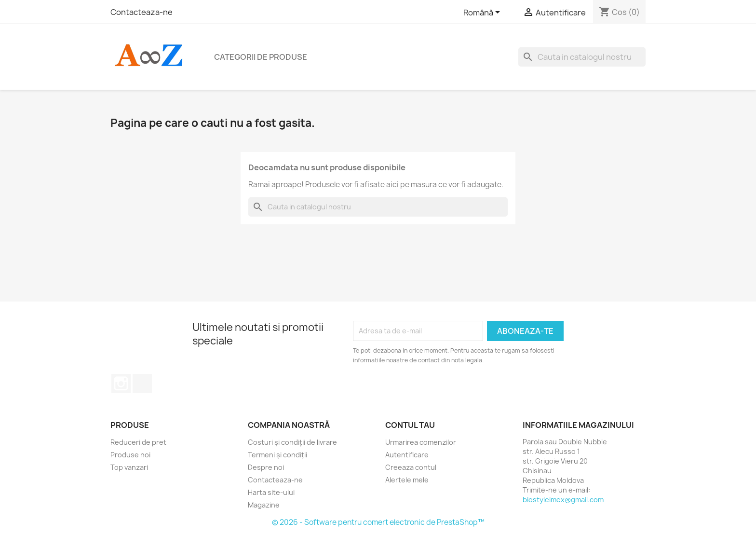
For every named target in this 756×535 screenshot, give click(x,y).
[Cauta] (582, 57)
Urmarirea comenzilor (421, 442)
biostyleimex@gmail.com (563, 500)
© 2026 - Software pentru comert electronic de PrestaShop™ (378, 522)
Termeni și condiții (277, 455)
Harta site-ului (271, 492)
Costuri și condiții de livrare (292, 442)
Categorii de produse (261, 57)
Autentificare (407, 455)
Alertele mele (407, 480)
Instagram (121, 384)
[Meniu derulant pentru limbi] (483, 13)
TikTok (142, 384)
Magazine (264, 505)
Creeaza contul (411, 467)
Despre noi (266, 467)
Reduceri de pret (138, 442)
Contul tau (410, 425)
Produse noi (130, 455)
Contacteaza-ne (142, 12)
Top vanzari (129, 467)
